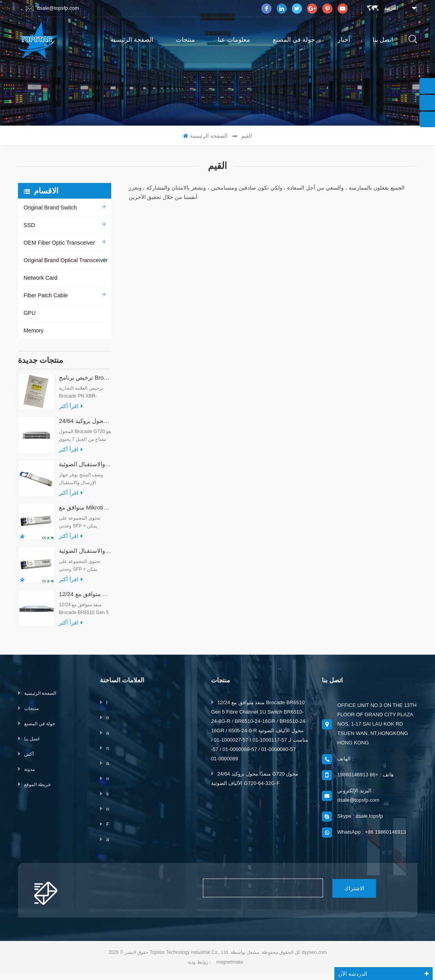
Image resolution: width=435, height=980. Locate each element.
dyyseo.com (314, 956)
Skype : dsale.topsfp (360, 820)
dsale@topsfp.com (52, 8)
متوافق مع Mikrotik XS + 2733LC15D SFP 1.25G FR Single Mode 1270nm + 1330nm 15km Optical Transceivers (85, 511)
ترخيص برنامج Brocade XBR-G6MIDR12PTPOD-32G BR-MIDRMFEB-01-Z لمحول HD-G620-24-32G (85, 381)
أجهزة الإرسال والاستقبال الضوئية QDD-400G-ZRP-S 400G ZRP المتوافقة (85, 468)
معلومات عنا (234, 40)
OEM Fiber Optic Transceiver (59, 243)
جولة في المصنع (294, 40)
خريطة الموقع (37, 788)
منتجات (186, 40)
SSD (29, 225)
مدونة (29, 773)
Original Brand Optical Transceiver (65, 260)
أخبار (344, 40)
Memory (34, 330)
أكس (29, 758)
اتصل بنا (383, 40)
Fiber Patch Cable (46, 295)
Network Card (41, 278)
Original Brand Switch (50, 208)
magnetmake (230, 966)
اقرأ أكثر (71, 410)
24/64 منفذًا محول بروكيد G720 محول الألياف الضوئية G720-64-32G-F (85, 425)
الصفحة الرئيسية (132, 40)
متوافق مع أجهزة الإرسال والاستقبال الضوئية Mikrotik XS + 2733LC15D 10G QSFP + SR (85, 555)
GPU (30, 313)
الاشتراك (352, 892)
